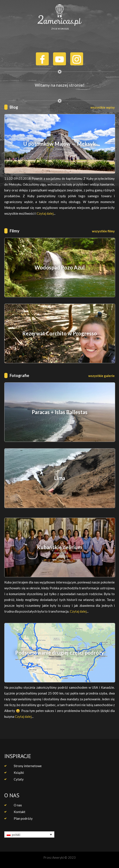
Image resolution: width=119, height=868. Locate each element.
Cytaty (19, 779)
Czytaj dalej (45, 213)
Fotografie (19, 375)
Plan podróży (23, 818)
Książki (19, 773)
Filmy (14, 231)
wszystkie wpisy (103, 107)
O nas (18, 805)
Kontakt (20, 812)
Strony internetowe (28, 766)
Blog (14, 107)
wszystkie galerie (101, 376)
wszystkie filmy (103, 231)
